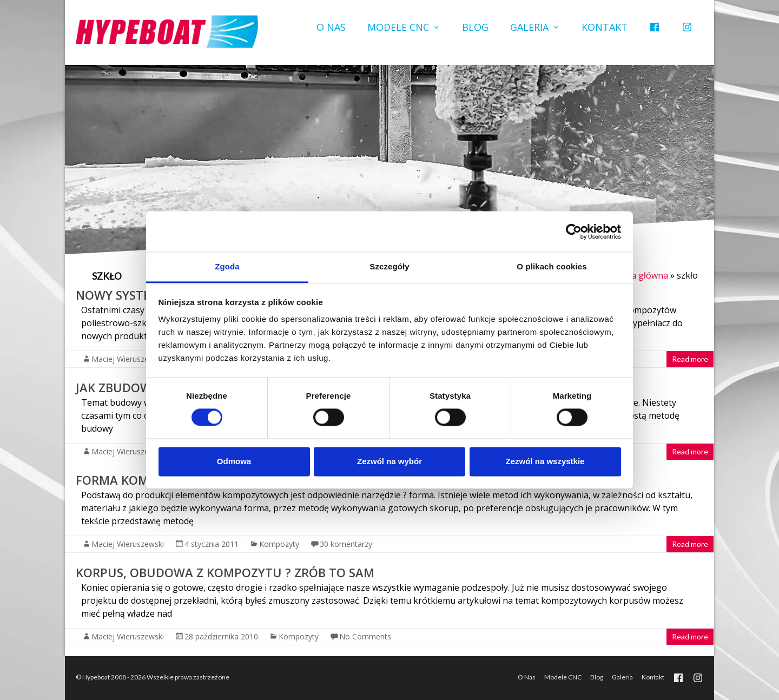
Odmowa (234, 461)
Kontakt (605, 27)
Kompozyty (279, 544)
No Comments (365, 636)
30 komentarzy (346, 544)
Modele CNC (398, 27)
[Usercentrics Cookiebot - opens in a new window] (574, 232)
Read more (690, 359)
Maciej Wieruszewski (128, 359)
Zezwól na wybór (389, 461)
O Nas (331, 27)
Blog (475, 27)
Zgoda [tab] (227, 266)
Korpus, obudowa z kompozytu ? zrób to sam (225, 572)
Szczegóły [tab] (389, 266)
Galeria (529, 27)
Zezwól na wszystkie (545, 461)
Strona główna (638, 275)
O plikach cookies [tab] (552, 266)
